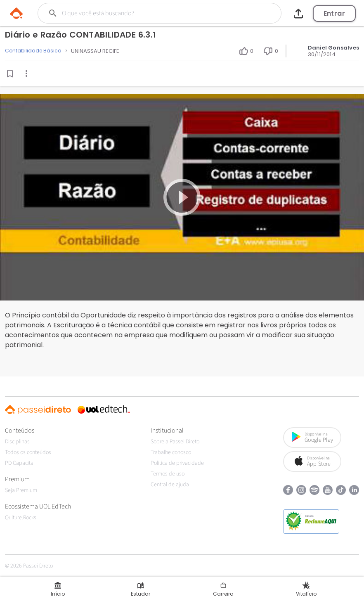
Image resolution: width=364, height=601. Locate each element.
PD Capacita (19, 463)
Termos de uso (168, 474)
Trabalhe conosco (171, 452)
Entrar (334, 13)
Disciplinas (17, 442)
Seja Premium (21, 490)
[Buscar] (148, 13)
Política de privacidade (177, 463)
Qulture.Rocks (21, 518)
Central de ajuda (170, 485)
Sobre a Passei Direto (175, 442)
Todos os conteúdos (28, 452)
